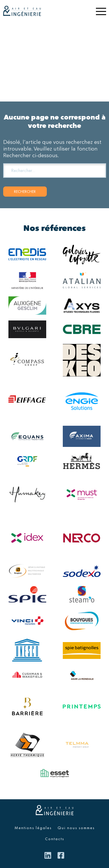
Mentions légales (33, 828)
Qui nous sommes (76, 828)
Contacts (55, 839)
